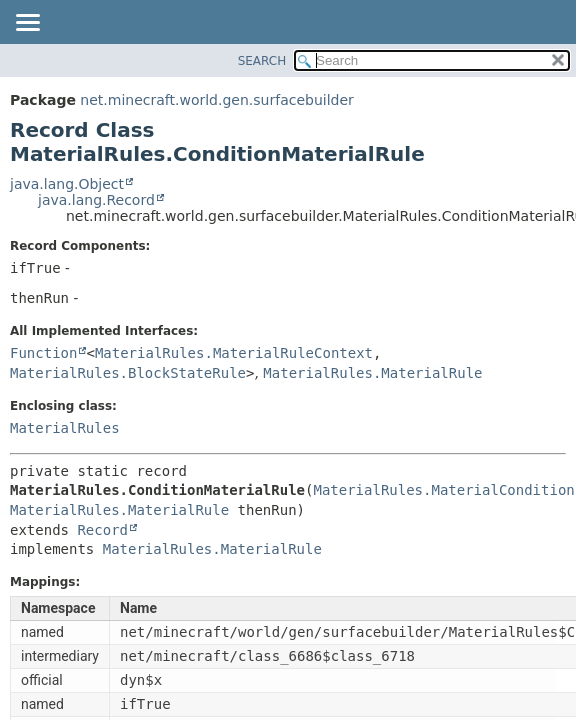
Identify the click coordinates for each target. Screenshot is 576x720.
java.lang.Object (67, 184)
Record (102, 530)
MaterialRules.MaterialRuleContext (234, 353)
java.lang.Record (96, 200)
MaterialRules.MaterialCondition (443, 490)
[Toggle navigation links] (27, 24)
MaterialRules (65, 428)
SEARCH (262, 61)
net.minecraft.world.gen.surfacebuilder (216, 100)
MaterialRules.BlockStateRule (128, 373)
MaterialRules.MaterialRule (372, 373)
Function (43, 353)
